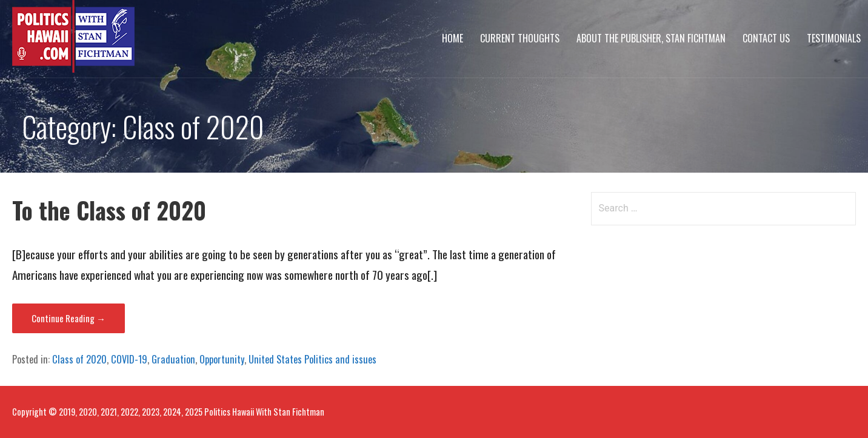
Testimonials (834, 38)
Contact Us (766, 38)
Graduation (173, 359)
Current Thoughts (520, 38)
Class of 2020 (79, 359)
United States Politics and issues (312, 359)
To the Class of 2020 (109, 210)
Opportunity (222, 359)
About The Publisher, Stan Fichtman (651, 38)
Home (452, 38)
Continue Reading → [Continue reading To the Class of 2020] (68, 318)
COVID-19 (129, 359)
